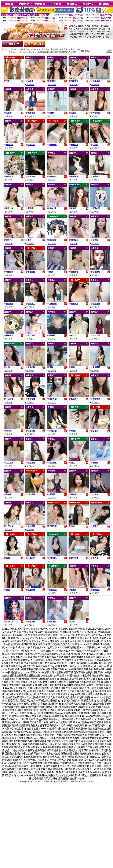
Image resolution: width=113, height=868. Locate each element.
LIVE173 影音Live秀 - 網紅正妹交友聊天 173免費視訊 (57, 781)
